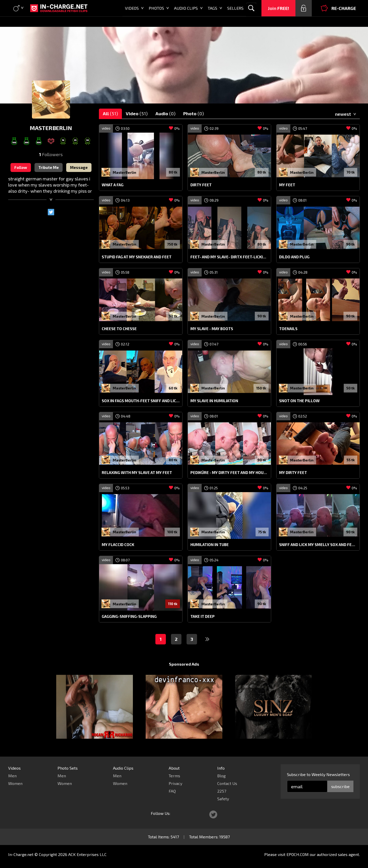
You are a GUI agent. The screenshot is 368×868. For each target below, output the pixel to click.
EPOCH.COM (298, 854)
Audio (165, 113)
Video (137, 113)
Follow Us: (160, 813)
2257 (222, 791)
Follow (21, 167)
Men (12, 776)
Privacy (175, 783)
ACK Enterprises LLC (87, 854)
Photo (194, 113)
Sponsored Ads (184, 664)
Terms (174, 776)
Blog (221, 776)
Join (278, 8)
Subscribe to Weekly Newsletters (318, 774)
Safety (223, 799)
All (110, 113)
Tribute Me (49, 167)
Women (15, 783)
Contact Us (227, 783)
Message (79, 167)
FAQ (172, 791)
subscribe (340, 786)
